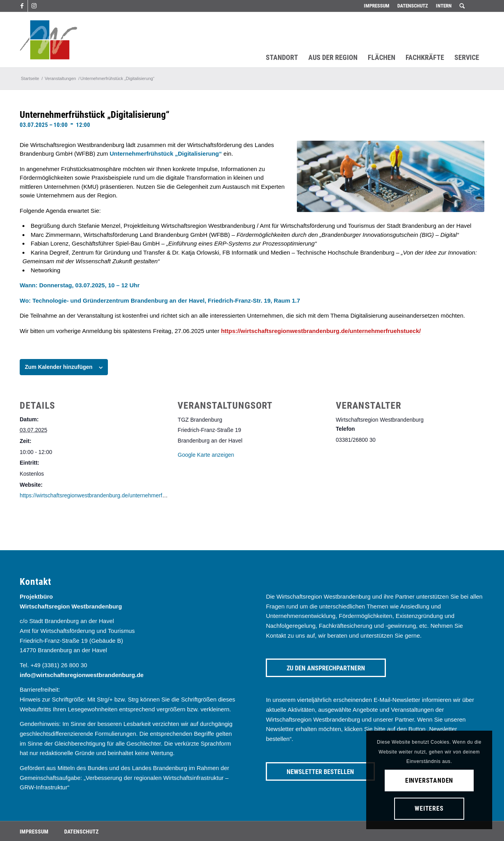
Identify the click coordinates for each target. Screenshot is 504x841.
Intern (444, 6)
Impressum (377, 6)
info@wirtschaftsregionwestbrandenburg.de (82, 675)
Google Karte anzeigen (206, 455)
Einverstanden (429, 781)
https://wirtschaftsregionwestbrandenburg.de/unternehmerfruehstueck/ (321, 331)
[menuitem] (377, 6)
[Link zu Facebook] (22, 6)
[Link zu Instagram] (34, 6)
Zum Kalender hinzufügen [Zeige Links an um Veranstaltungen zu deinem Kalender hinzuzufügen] (59, 367)
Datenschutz (413, 6)
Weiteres (429, 808)
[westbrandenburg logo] (48, 40)
